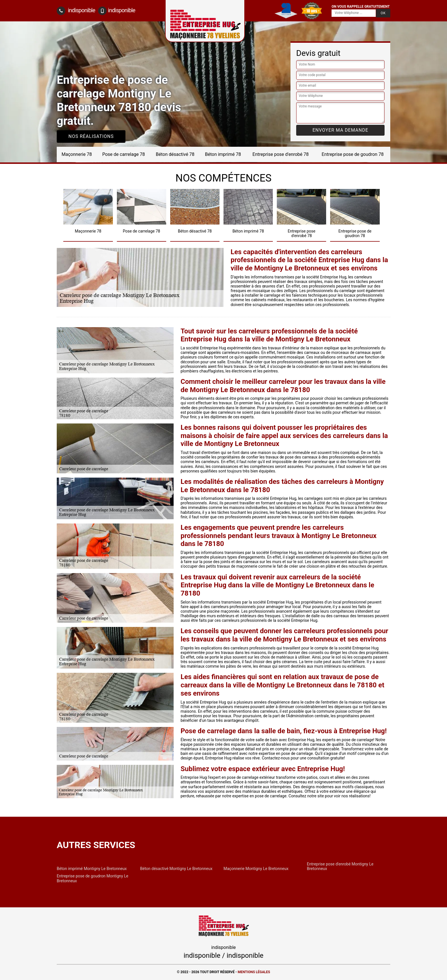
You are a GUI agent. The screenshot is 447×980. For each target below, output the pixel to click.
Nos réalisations (91, 136)
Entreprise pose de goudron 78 (352, 154)
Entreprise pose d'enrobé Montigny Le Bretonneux (340, 866)
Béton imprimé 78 (223, 154)
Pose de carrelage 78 (124, 154)
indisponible (76, 11)
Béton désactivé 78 (175, 154)
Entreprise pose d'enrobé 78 (281, 154)
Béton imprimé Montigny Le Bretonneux (92, 869)
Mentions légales (254, 972)
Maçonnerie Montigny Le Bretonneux (256, 869)
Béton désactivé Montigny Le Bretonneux (176, 869)
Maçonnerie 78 (77, 154)
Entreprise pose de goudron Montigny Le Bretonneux (93, 878)
